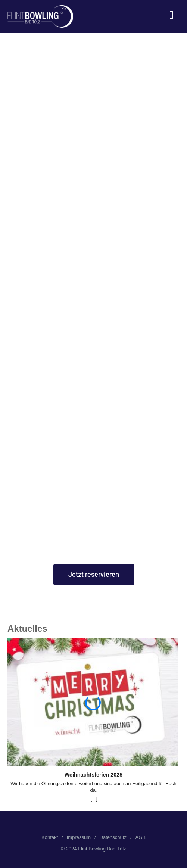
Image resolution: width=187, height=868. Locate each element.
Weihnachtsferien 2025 (94, 775)
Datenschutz (113, 837)
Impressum (79, 837)
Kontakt (50, 837)
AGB (141, 837)
